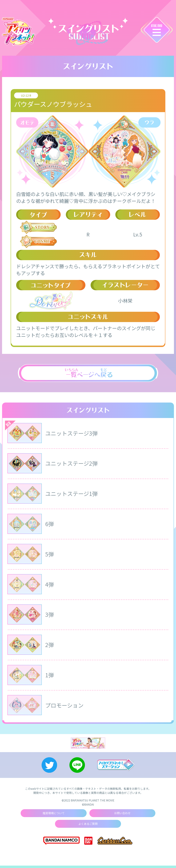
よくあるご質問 (88, 826)
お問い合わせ (122, 815)
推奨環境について (54, 815)
